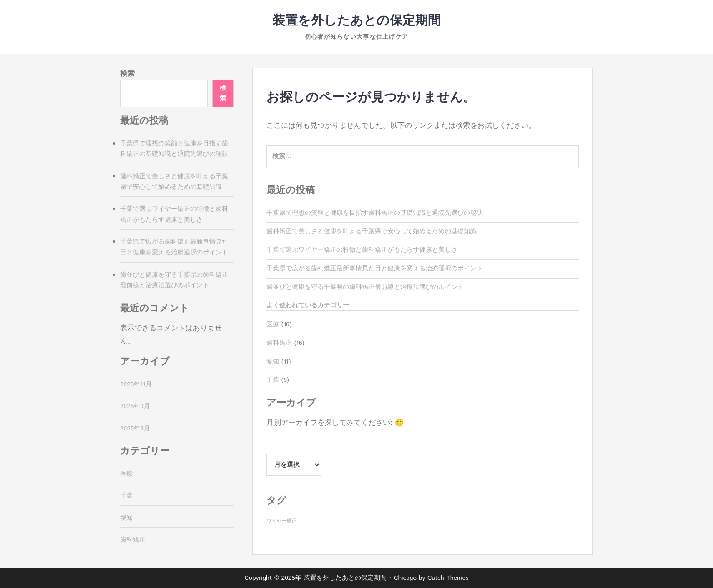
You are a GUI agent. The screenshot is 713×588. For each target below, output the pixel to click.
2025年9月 (135, 406)
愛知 (273, 362)
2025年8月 (135, 429)
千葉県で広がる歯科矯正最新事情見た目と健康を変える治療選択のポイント (375, 269)
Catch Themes (448, 578)
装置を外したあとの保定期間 (356, 21)
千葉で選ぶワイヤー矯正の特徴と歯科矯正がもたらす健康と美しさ (362, 250)
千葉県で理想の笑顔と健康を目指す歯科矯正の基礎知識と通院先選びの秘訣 (375, 213)
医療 (273, 324)
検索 (127, 74)
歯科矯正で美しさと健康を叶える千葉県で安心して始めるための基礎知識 (372, 231)
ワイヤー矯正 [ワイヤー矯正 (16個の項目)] (281, 521)
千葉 (273, 380)
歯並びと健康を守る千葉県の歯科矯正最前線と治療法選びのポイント (365, 287)
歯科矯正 (279, 343)
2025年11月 (136, 384)
